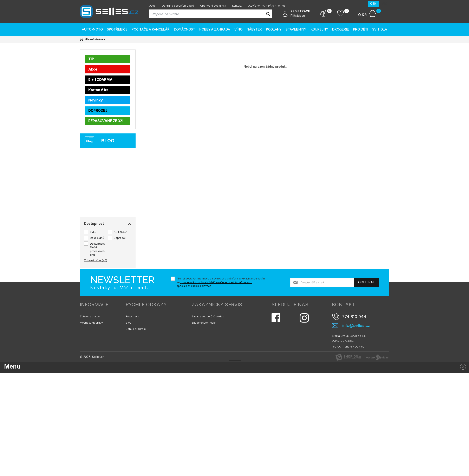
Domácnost (185, 29)
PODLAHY (274, 29)
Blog (129, 323)
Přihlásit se (298, 16)
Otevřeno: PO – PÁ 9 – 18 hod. (267, 6)
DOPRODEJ (98, 111)
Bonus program (136, 329)
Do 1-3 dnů (120, 232)
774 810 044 (354, 317)
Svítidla (380, 29)
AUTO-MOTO (92, 29)
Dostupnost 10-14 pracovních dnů (97, 249)
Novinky (96, 100)
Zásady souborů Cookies (208, 316)
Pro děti (361, 29)
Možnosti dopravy (91, 323)
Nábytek (254, 29)
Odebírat (367, 282)
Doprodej (120, 238)
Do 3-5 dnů (97, 238)
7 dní (93, 232)
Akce (93, 69)
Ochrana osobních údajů (178, 6)
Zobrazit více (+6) (96, 260)
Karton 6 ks (98, 90)
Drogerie (341, 29)
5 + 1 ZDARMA (100, 80)
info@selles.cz (356, 326)
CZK (373, 4)
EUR (384, 4)
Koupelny (319, 29)
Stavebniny (296, 29)
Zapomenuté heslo (204, 323)
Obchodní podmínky (213, 6)
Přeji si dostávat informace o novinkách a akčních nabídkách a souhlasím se (221, 282)
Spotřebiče (117, 29)
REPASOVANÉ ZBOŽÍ (106, 121)
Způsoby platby (90, 316)
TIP (91, 59)
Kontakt (237, 6)
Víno (238, 29)
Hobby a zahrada (215, 29)
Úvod (152, 6)
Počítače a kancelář (151, 29)
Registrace (133, 316)
